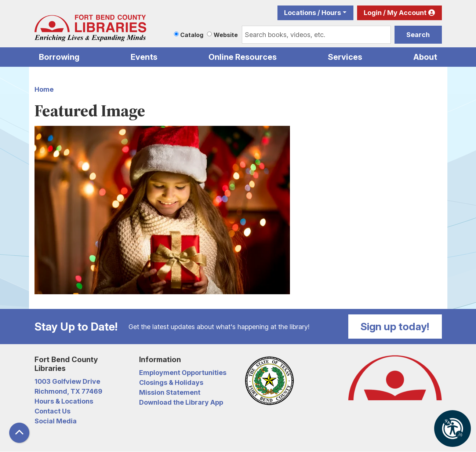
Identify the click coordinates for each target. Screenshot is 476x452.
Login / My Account (395, 13)
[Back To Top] (19, 433)
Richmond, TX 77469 (68, 391)
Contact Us (52, 411)
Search (418, 35)
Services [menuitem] (345, 57)
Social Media (56, 421)
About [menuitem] (425, 57)
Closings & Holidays (171, 382)
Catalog (192, 35)
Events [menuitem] (144, 57)
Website (226, 35)
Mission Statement (170, 392)
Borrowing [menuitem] (59, 57)
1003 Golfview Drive (67, 381)
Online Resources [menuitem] (243, 57)
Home (44, 89)
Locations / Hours (313, 13)
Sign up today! (395, 327)
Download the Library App (181, 402)
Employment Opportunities (183, 373)
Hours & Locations (64, 401)
